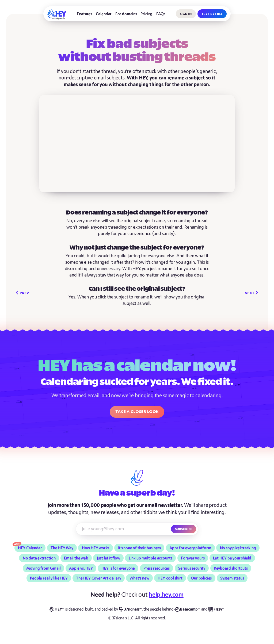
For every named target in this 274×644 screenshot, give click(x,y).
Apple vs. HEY (81, 568)
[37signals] (130, 609)
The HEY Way (62, 548)
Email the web (76, 558)
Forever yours (193, 558)
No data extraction (39, 558)
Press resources (157, 568)
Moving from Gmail (43, 568)
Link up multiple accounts (151, 558)
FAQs (161, 14)
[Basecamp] (187, 609)
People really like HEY (49, 578)
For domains (126, 14)
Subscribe (184, 529)
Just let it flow (109, 558)
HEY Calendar (30, 548)
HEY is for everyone (118, 568)
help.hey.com (166, 595)
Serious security (192, 568)
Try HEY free (212, 14)
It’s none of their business (139, 548)
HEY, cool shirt (170, 578)
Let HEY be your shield (232, 558)
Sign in (186, 14)
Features (84, 14)
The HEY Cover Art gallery (98, 578)
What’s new (139, 578)
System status (232, 578)
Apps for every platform (190, 548)
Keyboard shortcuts (231, 568)
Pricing (146, 14)
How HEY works (96, 548)
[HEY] (57, 14)
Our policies (201, 578)
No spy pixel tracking (238, 548)
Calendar (104, 14)
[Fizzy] (216, 609)
